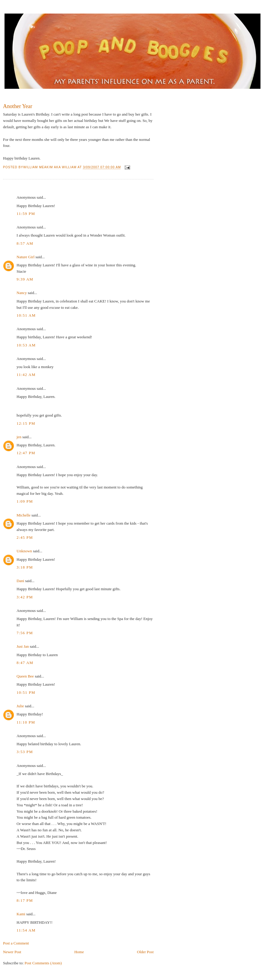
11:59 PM (26, 214)
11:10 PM (26, 722)
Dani (20, 581)
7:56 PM (25, 633)
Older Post (145, 952)
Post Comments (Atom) (43, 963)
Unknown (24, 551)
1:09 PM (25, 501)
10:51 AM (26, 315)
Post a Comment (16, 943)
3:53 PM (25, 752)
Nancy (22, 293)
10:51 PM (26, 692)
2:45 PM (25, 537)
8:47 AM (25, 663)
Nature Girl (26, 257)
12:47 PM (26, 453)
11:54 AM (26, 930)
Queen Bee (25, 676)
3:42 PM (25, 597)
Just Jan (23, 646)
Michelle (23, 515)
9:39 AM (25, 279)
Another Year (18, 106)
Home (79, 952)
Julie (20, 706)
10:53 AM (26, 345)
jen (19, 437)
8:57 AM (25, 243)
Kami (21, 914)
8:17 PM (25, 900)
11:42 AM (26, 375)
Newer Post (12, 952)
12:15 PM (26, 423)
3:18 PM (25, 567)
